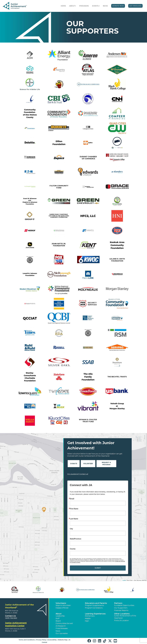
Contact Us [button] (10, 616)
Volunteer (88, 464)
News (105, 6)
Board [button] (58, 621)
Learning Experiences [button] (95, 614)
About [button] (59, 614)
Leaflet (124, 580)
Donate (74, 464)
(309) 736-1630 (11, 618)
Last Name (74, 519)
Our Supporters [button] (121, 608)
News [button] (58, 631)
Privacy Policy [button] (41, 640)
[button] (76, 6)
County (73, 549)
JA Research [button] (61, 626)
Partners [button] (118, 603)
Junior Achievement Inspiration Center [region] (16, 624)
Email (72, 499)
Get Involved (135, 6)
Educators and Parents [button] (96, 603)
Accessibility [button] (52, 640)
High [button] (87, 621)
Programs (84, 6)
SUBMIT (98, 568)
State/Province (75, 539)
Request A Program (106, 464)
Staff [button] (58, 618)
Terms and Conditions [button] (27, 640)
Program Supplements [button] (94, 605)
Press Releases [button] (62, 628)
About (72, 6)
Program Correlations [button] (94, 608)
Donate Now (118, 6)
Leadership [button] (60, 616)
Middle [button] (88, 618)
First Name (74, 509)
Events (95, 6)
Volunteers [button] (61, 603)
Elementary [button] (90, 616)
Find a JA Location (121, 621)
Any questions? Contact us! (78, 474)
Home (63, 6)
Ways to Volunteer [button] (63, 605)
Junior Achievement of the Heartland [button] (125, 617)
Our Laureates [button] (62, 633)
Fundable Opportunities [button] (124, 605)
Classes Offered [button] (62, 608)
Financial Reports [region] (121, 610)
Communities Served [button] (64, 623)
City (71, 529)
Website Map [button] (63, 640)
